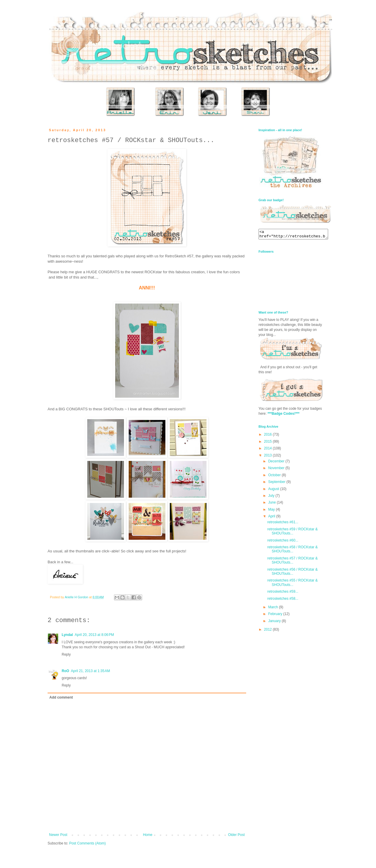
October (275, 477)
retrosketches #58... (283, 600)
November (277, 470)
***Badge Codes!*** (284, 415)
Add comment (61, 697)
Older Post (236, 835)
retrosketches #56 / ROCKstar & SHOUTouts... (292, 573)
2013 (268, 457)
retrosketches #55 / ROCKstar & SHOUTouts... (292, 584)
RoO (65, 671)
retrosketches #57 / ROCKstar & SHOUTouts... (292, 562)
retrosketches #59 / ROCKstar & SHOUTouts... (292, 533)
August (274, 491)
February (276, 616)
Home (148, 835)
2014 (268, 450)
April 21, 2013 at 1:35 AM (90, 671)
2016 (268, 436)
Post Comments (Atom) (87, 843)
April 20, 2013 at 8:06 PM (94, 635)
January (275, 623)
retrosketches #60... (283, 542)
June (272, 504)
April (272, 518)
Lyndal (67, 635)
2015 (268, 443)
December (277, 463)
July (272, 497)
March (274, 609)
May (272, 511)
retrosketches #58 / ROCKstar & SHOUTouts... (292, 551)
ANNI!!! (147, 288)
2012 (268, 631)
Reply (66, 654)
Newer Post (58, 835)
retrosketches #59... (283, 593)
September (277, 484)
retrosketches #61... (283, 524)
